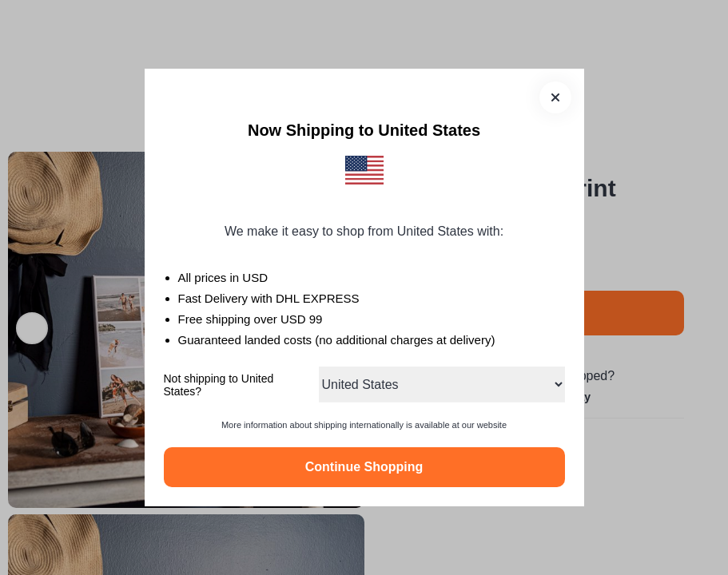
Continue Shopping (364, 467)
